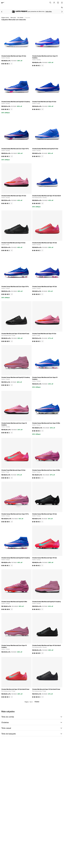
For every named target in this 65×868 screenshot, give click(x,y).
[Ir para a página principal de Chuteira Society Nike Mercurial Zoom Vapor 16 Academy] (47, 45)
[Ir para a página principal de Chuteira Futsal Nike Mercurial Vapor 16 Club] (47, 90)
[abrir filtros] (62, 7)
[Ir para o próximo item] (62, 12)
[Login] (54, 3)
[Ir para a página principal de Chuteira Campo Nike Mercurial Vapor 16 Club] (47, 275)
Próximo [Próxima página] (37, 702)
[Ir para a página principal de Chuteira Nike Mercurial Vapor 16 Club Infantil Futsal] (16, 677)
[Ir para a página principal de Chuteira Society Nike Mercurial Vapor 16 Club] (16, 44)
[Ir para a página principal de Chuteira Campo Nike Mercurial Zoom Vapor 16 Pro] (16, 276)
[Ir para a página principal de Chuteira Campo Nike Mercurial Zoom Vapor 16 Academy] (47, 367)
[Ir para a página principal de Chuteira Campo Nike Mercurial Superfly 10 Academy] (16, 366)
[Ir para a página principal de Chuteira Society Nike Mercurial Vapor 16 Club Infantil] (47, 185)
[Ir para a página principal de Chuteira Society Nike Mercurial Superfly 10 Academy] (16, 91)
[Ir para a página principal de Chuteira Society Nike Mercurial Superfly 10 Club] (47, 137)
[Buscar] (50, 3)
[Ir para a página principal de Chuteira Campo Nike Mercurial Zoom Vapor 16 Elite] (47, 413)
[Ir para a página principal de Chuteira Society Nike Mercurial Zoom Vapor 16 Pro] (16, 138)
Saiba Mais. (49, 11)
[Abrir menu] (62, 3)
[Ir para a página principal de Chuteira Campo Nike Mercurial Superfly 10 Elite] (16, 590)
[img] (58, 3)
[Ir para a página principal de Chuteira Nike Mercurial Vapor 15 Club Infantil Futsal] (16, 322)
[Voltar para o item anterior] (2, 12)
